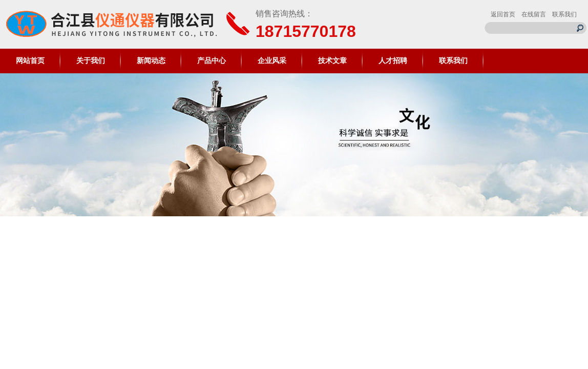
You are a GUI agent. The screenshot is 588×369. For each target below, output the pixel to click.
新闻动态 (151, 61)
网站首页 (30, 61)
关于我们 (91, 61)
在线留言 (534, 14)
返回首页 (503, 14)
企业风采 (272, 61)
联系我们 (564, 14)
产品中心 (212, 61)
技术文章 (332, 61)
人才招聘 (393, 61)
